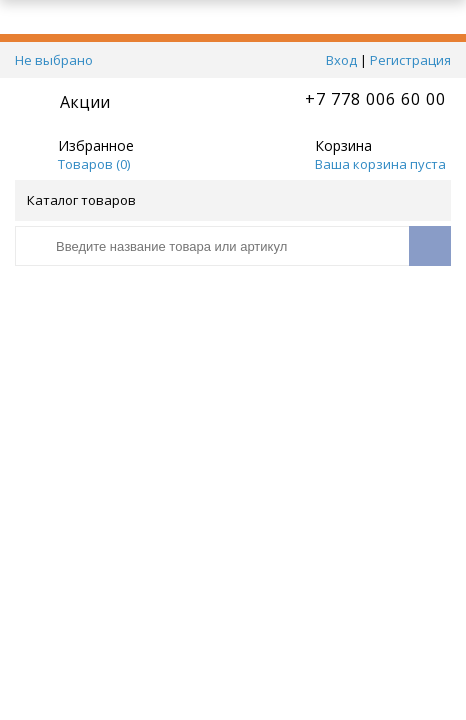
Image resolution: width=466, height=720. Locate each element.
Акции (85, 102)
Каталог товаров (231, 200)
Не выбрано (59, 60)
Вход (341, 60)
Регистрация (410, 60)
